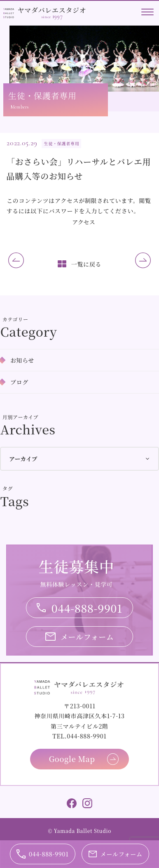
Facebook (72, 803)
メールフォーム (87, 637)
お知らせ (22, 360)
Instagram (87, 803)
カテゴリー (15, 319)
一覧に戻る (87, 264)
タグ (8, 488)
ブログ (19, 382)
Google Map (72, 759)
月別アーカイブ (21, 417)
